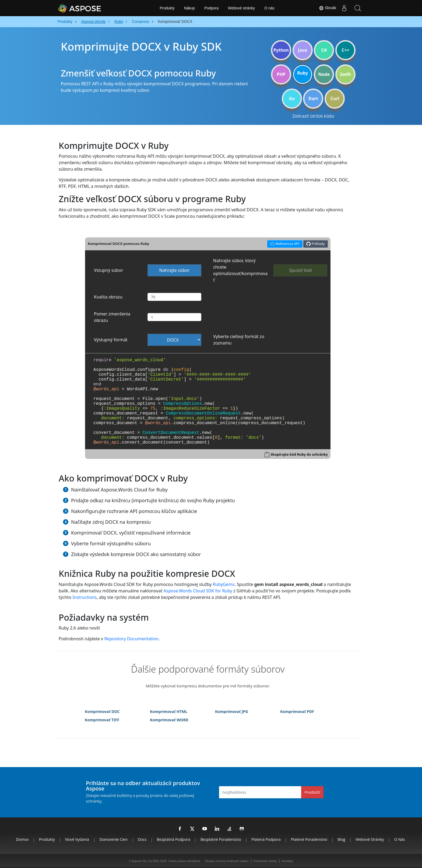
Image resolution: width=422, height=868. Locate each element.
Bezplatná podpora (174, 839)
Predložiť (312, 792)
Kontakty (287, 861)
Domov (22, 839)
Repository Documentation (131, 639)
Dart (313, 99)
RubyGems (224, 584)
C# (324, 50)
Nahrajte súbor (174, 270)
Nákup (189, 8)
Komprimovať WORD (169, 720)
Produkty (167, 8)
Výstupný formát (111, 340)
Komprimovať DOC (102, 711)
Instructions (85, 597)
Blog (341, 839)
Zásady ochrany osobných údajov (227, 861)
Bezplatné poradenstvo (221, 839)
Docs (142, 839)
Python (281, 50)
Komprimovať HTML (169, 711)
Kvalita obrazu (108, 297)
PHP (281, 74)
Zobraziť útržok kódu (313, 116)
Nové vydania (77, 839)
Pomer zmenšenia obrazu (112, 317)
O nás (269, 8)
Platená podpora (266, 839)
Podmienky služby (265, 861)
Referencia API (284, 243)
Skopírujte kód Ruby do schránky (299, 454)
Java (303, 50)
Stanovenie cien (113, 839)
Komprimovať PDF (297, 711)
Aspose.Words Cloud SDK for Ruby (198, 591)
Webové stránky (241, 8)
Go (292, 99)
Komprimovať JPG (232, 711)
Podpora (211, 8)
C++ (345, 50)
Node (324, 74)
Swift (345, 74)
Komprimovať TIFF (102, 720)
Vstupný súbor (109, 270)
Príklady (315, 244)
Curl (335, 99)
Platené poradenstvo (309, 839)
